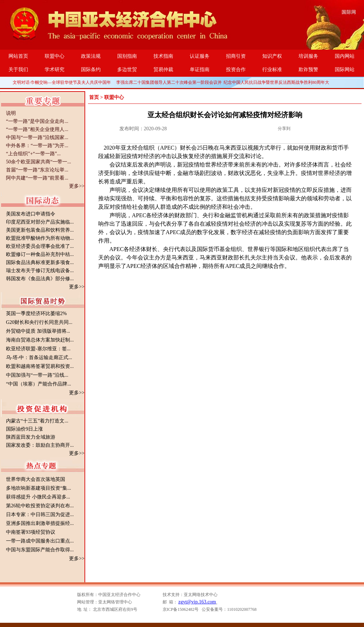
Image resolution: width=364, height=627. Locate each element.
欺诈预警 (308, 70)
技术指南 (163, 56)
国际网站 (345, 70)
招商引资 (236, 56)
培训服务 (308, 56)
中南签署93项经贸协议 (31, 532)
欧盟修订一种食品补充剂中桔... (40, 254)
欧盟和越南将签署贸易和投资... (40, 366)
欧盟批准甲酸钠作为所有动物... (40, 238)
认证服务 (200, 56)
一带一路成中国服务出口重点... (40, 541)
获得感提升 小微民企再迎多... (38, 497)
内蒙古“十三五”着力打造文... (37, 421)
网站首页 (18, 56)
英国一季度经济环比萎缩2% (36, 313)
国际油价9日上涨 (24, 429)
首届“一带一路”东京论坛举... (37, 170)
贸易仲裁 (163, 70)
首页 (94, 97)
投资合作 (236, 70)
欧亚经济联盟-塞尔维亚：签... (38, 349)
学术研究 (55, 70)
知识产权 (272, 56)
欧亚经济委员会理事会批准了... (40, 246)
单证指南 (200, 70)
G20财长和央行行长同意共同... (39, 322)
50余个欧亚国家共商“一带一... (39, 162)
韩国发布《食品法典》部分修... (40, 279)
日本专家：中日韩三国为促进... (40, 515)
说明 (11, 113)
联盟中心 (55, 56)
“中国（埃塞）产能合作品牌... (39, 384)
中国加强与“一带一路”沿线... (37, 375)
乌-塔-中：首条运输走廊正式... (39, 358)
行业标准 (272, 70)
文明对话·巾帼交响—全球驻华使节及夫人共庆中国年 (62, 82)
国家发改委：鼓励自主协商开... (40, 445)
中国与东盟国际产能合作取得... (40, 550)
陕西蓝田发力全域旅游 (31, 437)
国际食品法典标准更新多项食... (40, 262)
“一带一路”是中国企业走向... (37, 121)
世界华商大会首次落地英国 (36, 479)
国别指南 (127, 56)
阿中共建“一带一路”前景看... (37, 178)
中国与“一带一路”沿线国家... (37, 137)
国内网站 (345, 56)
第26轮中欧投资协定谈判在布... (40, 506)
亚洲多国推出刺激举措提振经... (40, 523)
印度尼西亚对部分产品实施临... (40, 222)
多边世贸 (127, 70)
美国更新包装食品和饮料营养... (40, 230)
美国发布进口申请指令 (31, 214)
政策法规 (91, 56)
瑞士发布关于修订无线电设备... (40, 271)
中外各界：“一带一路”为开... (37, 146)
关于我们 (18, 70)
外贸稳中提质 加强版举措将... (38, 331)
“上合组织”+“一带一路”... (33, 154)
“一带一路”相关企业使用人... (37, 129)
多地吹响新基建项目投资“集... (39, 488)
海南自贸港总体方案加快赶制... (40, 340)
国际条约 (91, 70)
